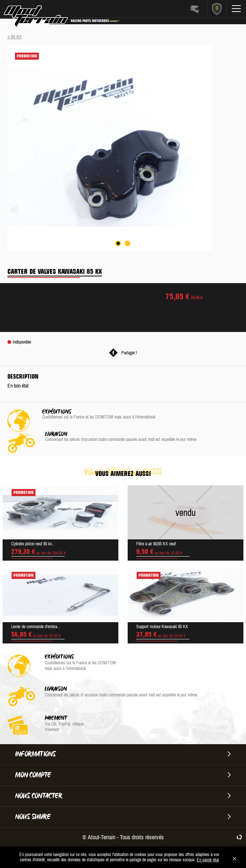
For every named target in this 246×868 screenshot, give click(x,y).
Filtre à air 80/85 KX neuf (156, 544)
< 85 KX (15, 37)
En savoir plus (208, 860)
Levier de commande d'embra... (36, 627)
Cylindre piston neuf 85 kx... (33, 544)
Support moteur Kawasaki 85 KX (162, 627)
